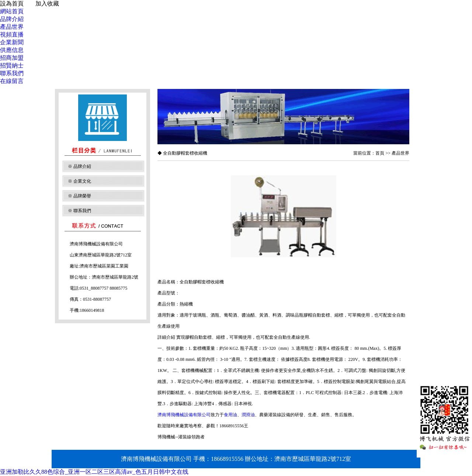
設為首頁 (12, 4)
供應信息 (12, 50)
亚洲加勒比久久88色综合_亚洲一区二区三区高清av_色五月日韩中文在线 (94, 472)
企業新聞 (12, 42)
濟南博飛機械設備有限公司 (184, 415)
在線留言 (12, 81)
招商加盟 (12, 58)
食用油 (230, 415)
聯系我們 (12, 73)
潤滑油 (248, 415)
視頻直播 (12, 35)
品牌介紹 (12, 19)
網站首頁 (12, 11)
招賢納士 (12, 65)
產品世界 (12, 27)
